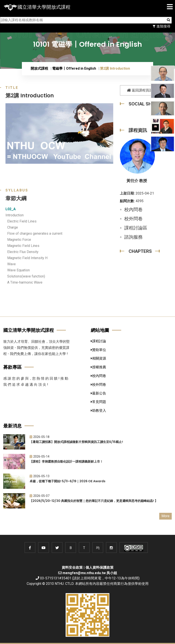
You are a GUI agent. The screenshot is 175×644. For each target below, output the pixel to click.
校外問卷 (133, 219)
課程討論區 (136, 228)
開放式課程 (39, 68)
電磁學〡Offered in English (74, 68)
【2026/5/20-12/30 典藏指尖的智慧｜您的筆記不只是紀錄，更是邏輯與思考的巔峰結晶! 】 (94, 501)
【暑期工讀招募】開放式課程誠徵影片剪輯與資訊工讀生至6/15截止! (76, 442)
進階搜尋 (162, 26)
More (165, 516)
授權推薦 (98, 367)
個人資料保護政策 (100, 567)
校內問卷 (133, 210)
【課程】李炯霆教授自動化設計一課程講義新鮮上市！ (66, 461)
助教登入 (98, 411)
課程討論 (98, 341)
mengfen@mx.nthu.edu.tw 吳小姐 (90, 573)
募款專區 (12, 367)
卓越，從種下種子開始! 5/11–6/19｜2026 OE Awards (67, 481)
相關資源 (98, 358)
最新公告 (98, 393)
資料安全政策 (72, 567)
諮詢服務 (133, 237)
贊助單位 (98, 350)
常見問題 (98, 402)
